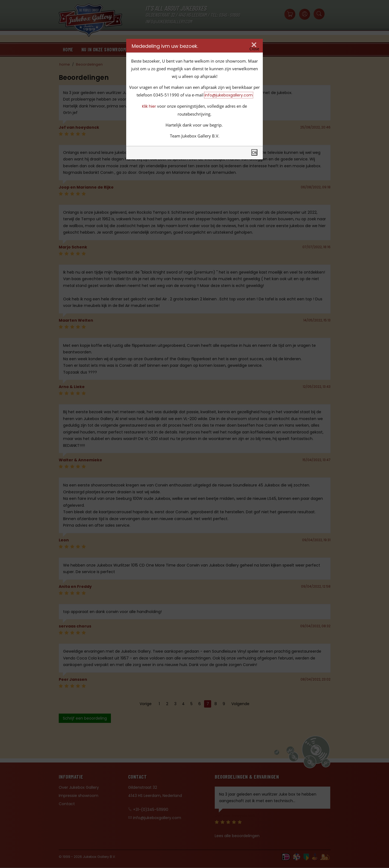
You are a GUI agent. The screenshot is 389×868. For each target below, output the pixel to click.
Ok (254, 152)
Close (254, 49)
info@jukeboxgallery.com (229, 95)
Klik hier (149, 106)
